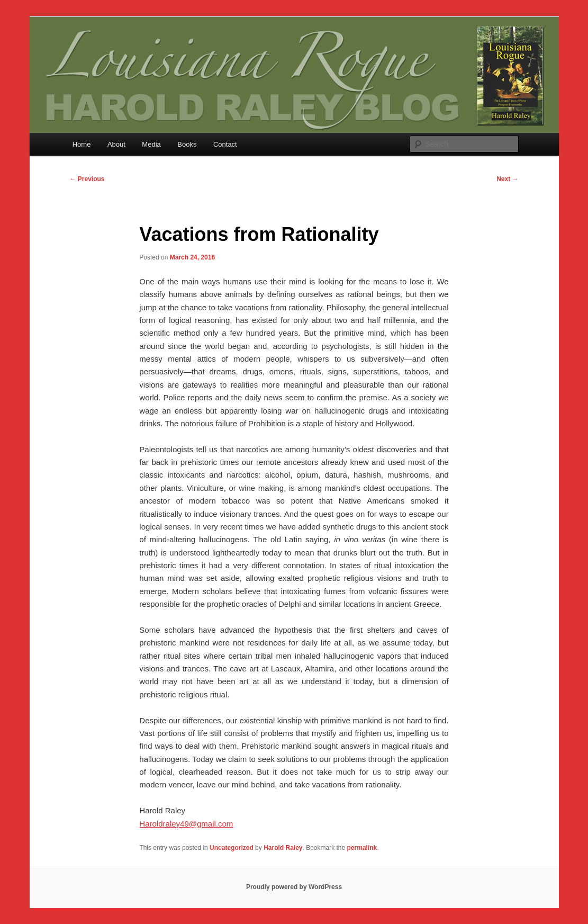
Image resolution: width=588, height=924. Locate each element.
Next (507, 179)
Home (82, 144)
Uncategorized (232, 848)
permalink (362, 848)
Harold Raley (283, 848)
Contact (225, 144)
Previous (87, 179)
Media (151, 144)
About (116, 144)
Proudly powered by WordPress (294, 887)
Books (187, 144)
